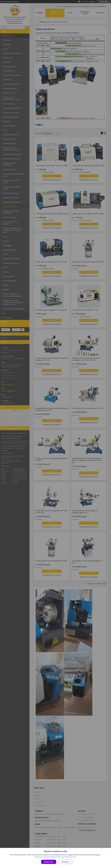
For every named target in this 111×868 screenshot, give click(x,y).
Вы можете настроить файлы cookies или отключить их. (55, 857)
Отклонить (65, 862)
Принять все (49, 862)
